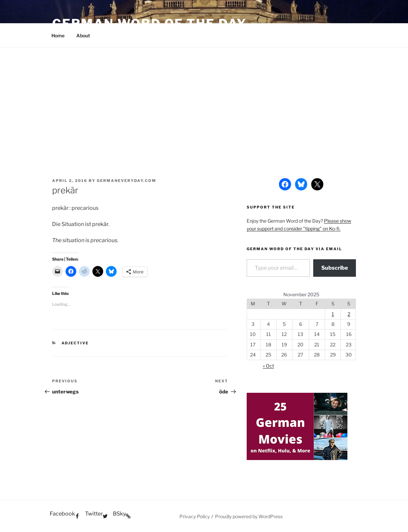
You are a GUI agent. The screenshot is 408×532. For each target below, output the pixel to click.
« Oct (268, 366)
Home (58, 35)
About (83, 35)
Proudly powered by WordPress (249, 516)
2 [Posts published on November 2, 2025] (349, 314)
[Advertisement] (204, 98)
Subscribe (335, 268)
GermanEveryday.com (127, 181)
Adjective (75, 343)
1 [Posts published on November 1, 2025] (333, 314)
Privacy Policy (195, 516)
